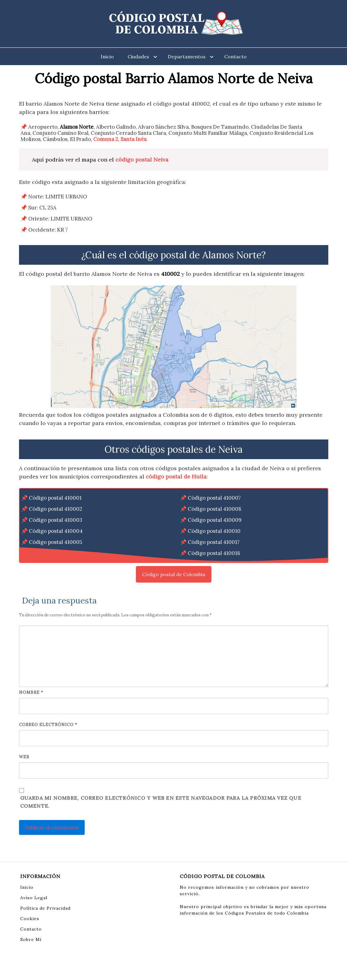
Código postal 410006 (56, 553)
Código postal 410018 (214, 553)
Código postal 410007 (214, 498)
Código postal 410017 (214, 542)
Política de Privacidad (45, 908)
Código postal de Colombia (174, 574)
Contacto (235, 57)
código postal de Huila (176, 476)
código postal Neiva (142, 160)
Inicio (107, 57)
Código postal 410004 (56, 531)
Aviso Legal (34, 898)
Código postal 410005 (56, 542)
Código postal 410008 (215, 509)
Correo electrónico (48, 725)
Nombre (31, 692)
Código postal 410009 (215, 520)
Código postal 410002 (56, 509)
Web (24, 757)
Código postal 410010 (214, 531)
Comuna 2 (106, 139)
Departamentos (187, 57)
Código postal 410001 (55, 498)
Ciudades (138, 57)
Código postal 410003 (56, 520)
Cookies (30, 919)
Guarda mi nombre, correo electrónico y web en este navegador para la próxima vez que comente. (161, 802)
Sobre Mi (31, 939)
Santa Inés (133, 139)
